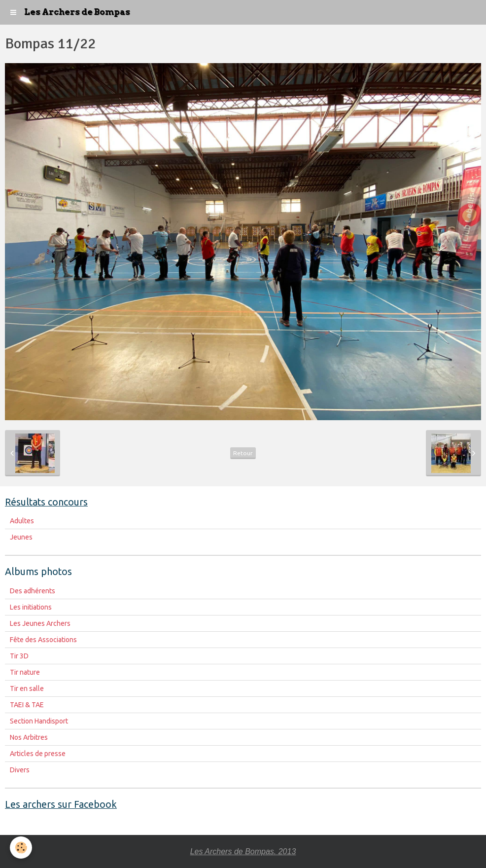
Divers (20, 770)
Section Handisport (39, 721)
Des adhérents (33, 591)
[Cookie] (21, 848)
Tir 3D (19, 656)
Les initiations (31, 607)
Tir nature (25, 672)
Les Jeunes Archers (40, 623)
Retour (243, 453)
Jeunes (21, 537)
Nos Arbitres (29, 737)
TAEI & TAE (27, 705)
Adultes (22, 521)
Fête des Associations (43, 640)
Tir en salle (27, 688)
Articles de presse (38, 754)
